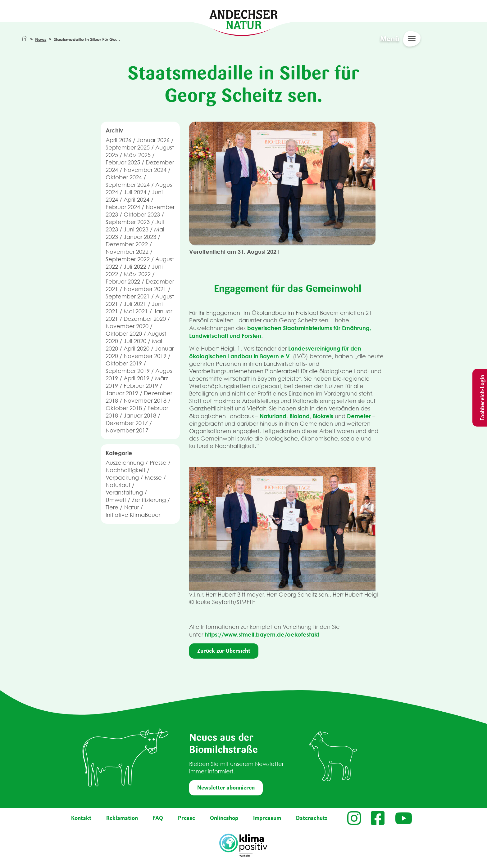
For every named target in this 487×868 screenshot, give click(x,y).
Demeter (359, 416)
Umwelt (116, 500)
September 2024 (128, 185)
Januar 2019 (122, 393)
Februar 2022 (123, 282)
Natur (132, 507)
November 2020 (127, 326)
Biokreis (323, 416)
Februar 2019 (141, 386)
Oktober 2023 (142, 215)
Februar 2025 (123, 162)
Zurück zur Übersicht (224, 651)
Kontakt (81, 818)
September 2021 (128, 296)
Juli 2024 (135, 192)
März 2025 (137, 155)
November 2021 (145, 289)
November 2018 (145, 401)
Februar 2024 (123, 207)
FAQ (158, 818)
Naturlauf (118, 485)
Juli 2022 (135, 267)
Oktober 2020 (124, 334)
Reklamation (122, 818)
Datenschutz (312, 818)
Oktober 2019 (124, 363)
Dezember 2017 (127, 423)
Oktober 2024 (124, 177)
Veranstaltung (124, 492)
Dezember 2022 (127, 244)
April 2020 (137, 349)
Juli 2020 (135, 341)
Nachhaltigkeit (125, 470)
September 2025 (128, 148)
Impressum (267, 818)
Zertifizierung (149, 500)
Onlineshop (224, 818)
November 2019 (145, 356)
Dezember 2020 (145, 319)
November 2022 (127, 252)
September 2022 (128, 259)
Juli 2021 (135, 304)
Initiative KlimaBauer (133, 515)
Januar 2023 (140, 237)
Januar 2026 (153, 140)
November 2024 (145, 170)
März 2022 (137, 274)
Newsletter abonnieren (226, 788)
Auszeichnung (125, 463)
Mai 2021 (136, 311)
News (41, 39)
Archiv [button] (114, 130)
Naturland (273, 416)
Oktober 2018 (124, 408)
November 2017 (127, 430)
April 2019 (137, 378)
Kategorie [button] (119, 453)
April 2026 (118, 140)
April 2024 (137, 200)
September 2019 (128, 371)
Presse (158, 463)
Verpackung (122, 478)
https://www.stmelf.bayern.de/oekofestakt (262, 634)
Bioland (300, 416)
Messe (153, 478)
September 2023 (128, 222)
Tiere (112, 507)
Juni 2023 (136, 229)
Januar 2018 (140, 416)
